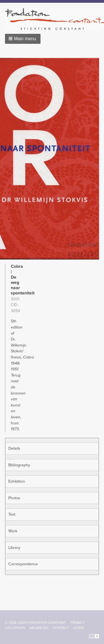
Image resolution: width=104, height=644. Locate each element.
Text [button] (12, 514)
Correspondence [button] (23, 564)
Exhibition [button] (17, 481)
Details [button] (14, 448)
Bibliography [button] (19, 465)
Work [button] (13, 531)
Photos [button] (14, 498)
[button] (23, 39)
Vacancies (39, 628)
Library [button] (14, 548)
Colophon (15, 628)
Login (78, 628)
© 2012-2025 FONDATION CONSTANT (35, 623)
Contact (61, 628)
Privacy (78, 623)
